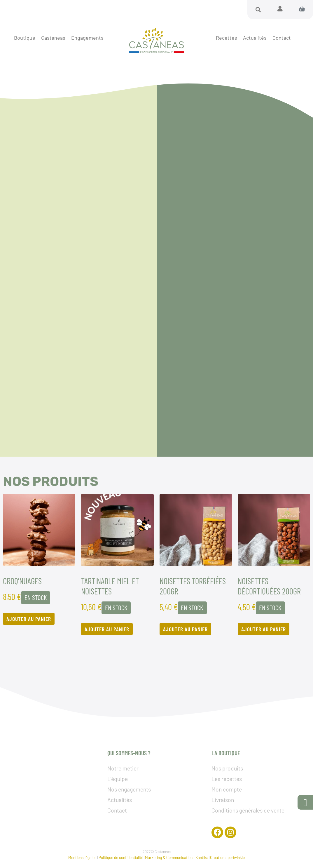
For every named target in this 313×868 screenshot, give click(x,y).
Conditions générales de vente (248, 810)
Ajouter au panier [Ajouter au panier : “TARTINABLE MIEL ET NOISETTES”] (107, 629)
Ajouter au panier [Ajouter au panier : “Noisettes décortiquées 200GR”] (264, 629)
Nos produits (227, 768)
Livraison (223, 800)
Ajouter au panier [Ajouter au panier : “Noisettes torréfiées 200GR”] (185, 629)
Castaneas (53, 38)
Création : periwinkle (227, 857)
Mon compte (227, 789)
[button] (258, 10)
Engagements (87, 38)
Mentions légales (82, 857)
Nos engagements (129, 789)
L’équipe (118, 779)
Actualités (255, 38)
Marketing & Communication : (170, 857)
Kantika (202, 857)
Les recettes (227, 779)
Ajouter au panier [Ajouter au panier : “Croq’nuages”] (29, 619)
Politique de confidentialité (121, 857)
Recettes (227, 38)
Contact (282, 38)
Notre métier (123, 768)
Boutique (25, 38)
